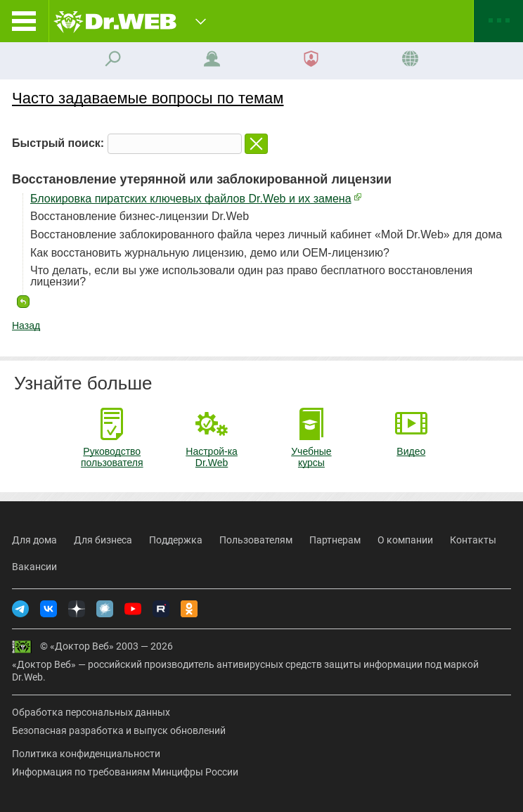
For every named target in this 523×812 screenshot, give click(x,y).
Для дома (34, 540)
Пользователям (256, 540)
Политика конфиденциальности (86, 754)
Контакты (473, 540)
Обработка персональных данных (91, 712)
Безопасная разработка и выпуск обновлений (119, 730)
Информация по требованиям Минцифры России (125, 772)
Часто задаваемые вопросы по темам (148, 98)
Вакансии (34, 567)
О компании (405, 540)
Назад (26, 326)
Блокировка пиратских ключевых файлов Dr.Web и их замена (191, 199)
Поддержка (176, 540)
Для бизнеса (103, 540)
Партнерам (335, 540)
